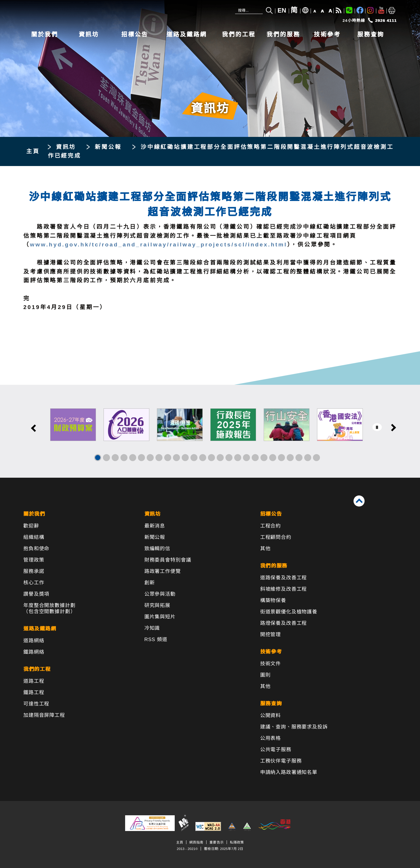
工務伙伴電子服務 (281, 761)
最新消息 (155, 526)
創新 (150, 583)
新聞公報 (108, 147)
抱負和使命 (36, 549)
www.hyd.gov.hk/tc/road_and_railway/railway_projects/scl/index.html (159, 245)
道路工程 (34, 681)
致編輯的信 (157, 549)
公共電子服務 (276, 750)
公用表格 (271, 738)
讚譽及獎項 (36, 594)
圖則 (265, 675)
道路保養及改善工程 (284, 578)
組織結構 (34, 537)
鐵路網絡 (34, 652)
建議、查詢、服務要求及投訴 (294, 727)
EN (282, 10)
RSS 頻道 (156, 639)
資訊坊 (89, 34)
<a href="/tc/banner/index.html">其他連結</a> (210, 431)
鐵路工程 (34, 693)
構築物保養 (273, 600)
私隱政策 (237, 842)
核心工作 (34, 583)
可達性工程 (36, 704)
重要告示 (216, 842)
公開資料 (271, 716)
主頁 (33, 151)
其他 (265, 549)
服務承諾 (34, 571)
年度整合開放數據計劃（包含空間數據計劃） (49, 608)
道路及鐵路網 (187, 34)
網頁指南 (196, 842)
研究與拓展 (157, 605)
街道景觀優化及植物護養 (289, 612)
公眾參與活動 (160, 594)
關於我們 (45, 34)
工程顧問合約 (276, 537)
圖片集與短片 (160, 617)
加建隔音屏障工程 (44, 715)
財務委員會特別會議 (168, 560)
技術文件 (271, 664)
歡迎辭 (31, 526)
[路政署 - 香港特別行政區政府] (111, 14)
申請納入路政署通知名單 (289, 772)
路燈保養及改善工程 (284, 623)
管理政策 (34, 560)
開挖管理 (271, 635)
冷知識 (152, 628)
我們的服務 (283, 34)
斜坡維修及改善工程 (284, 589)
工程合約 (271, 526)
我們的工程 (239, 34)
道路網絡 (34, 641)
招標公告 (135, 34)
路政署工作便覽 (163, 571)
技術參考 (327, 34)
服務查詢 (371, 34)
